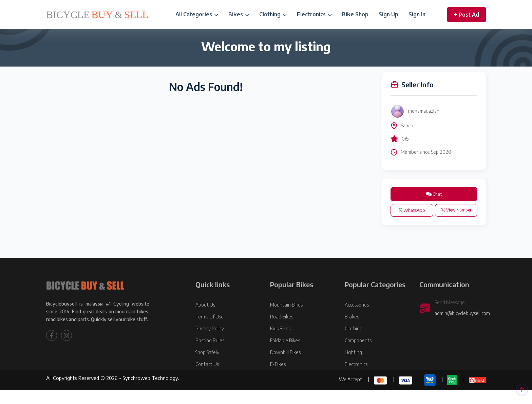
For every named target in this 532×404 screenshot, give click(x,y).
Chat (434, 194)
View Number (456, 210)
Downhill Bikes (285, 370)
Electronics (314, 14)
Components (358, 358)
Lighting (353, 370)
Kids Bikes (280, 346)
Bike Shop (355, 14)
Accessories (357, 323)
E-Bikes (278, 382)
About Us (205, 323)
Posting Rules (210, 358)
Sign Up (388, 14)
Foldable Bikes (285, 358)
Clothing (273, 14)
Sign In (417, 14)
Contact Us (207, 382)
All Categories (197, 14)
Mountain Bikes (286, 323)
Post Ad (467, 15)
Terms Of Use (210, 335)
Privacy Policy (210, 346)
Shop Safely (207, 370)
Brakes (352, 335)
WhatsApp (412, 210)
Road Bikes (282, 335)
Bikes (239, 14)
